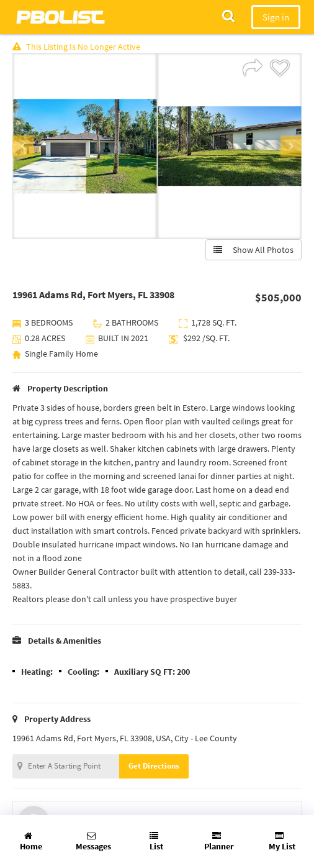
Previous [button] (23, 146)
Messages (93, 842)
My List (282, 842)
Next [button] (291, 146)
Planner (219, 842)
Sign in (276, 17)
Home (31, 842)
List (156, 842)
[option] (85, 146)
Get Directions (154, 766)
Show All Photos (253, 250)
